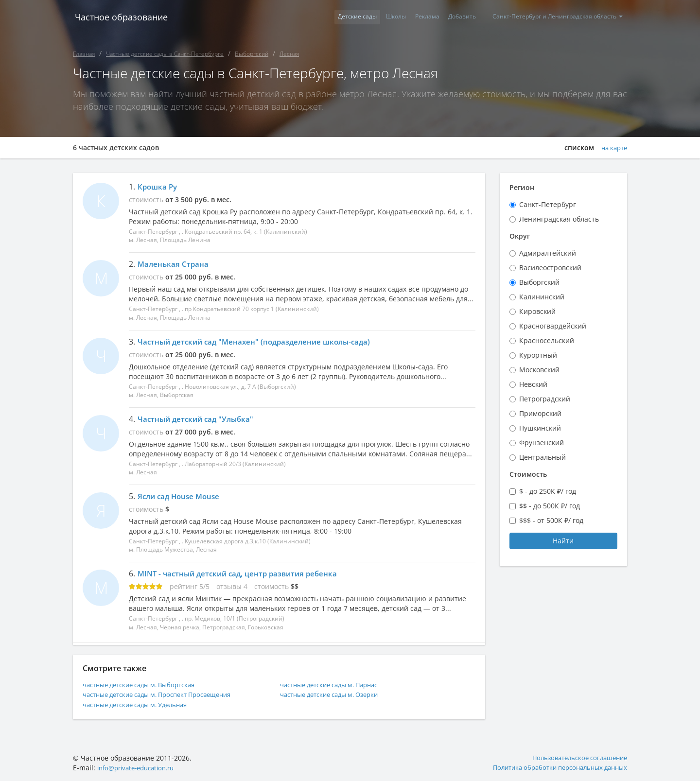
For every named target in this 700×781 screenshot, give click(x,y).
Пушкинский (540, 428)
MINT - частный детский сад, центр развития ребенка (242, 573)
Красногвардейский (553, 326)
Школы (383, 17)
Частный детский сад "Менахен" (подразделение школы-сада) (259, 341)
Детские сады (341, 17)
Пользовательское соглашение (575, 756)
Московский (539, 370)
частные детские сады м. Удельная (142, 703)
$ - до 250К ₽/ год (548, 491)
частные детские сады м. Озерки (335, 693)
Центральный (542, 457)
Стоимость (528, 474)
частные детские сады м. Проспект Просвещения (166, 693)
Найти (563, 541)
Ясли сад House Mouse (181, 496)
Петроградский (545, 399)
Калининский (542, 297)
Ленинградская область (559, 219)
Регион (522, 187)
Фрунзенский (542, 443)
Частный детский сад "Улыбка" (198, 418)
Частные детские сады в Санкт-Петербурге (165, 54)
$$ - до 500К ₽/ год (550, 506)
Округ (520, 236)
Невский (533, 384)
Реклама (418, 17)
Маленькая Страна (174, 264)
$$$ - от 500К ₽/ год (551, 520)
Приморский (540, 413)
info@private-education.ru (140, 766)
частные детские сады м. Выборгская (145, 684)
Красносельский (547, 340)
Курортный (538, 355)
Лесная (289, 54)
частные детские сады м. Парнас (335, 684)
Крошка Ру (158, 187)
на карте (612, 148)
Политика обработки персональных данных (553, 766)
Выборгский (252, 54)
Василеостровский (550, 268)
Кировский (537, 311)
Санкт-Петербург (548, 204)
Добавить (457, 17)
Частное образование (119, 17)
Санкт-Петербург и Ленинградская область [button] (556, 17)
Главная (84, 54)
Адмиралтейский (548, 253)
